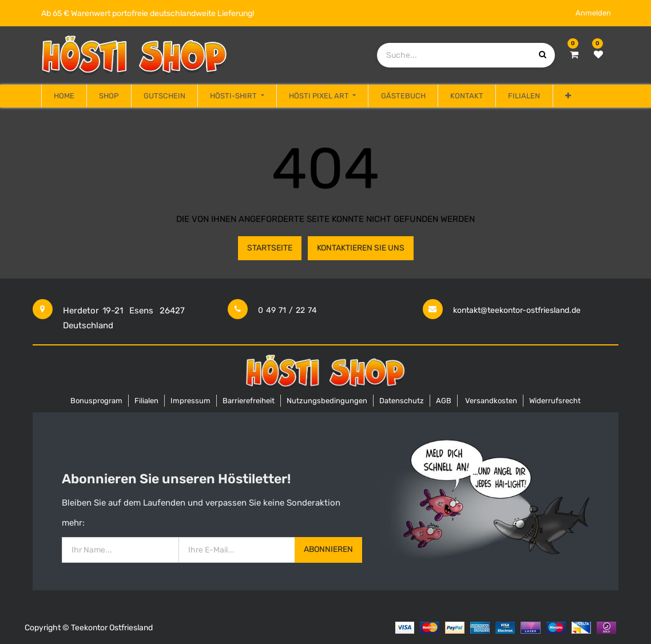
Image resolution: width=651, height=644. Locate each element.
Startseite (270, 248)
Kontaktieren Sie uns (361, 248)
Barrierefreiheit (249, 401)
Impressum (190, 401)
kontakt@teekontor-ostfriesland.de (517, 310)
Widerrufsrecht (555, 401)
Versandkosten (491, 401)
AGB (444, 401)
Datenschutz (402, 401)
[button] (568, 96)
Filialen (146, 401)
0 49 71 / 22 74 (287, 310)
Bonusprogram (96, 401)
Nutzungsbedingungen (327, 401)
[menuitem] (64, 96)
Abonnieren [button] (328, 549)
